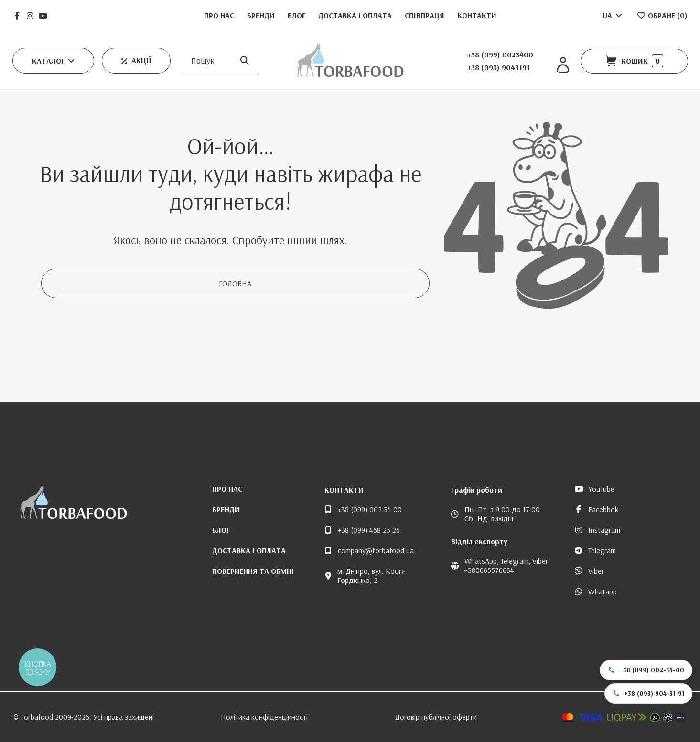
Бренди (262, 15)
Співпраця (425, 15)
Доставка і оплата (356, 15)
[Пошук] (245, 60)
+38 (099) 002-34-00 (646, 670)
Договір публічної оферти (436, 717)
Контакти (477, 15)
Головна (235, 283)
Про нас (220, 15)
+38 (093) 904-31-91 (648, 693)
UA (613, 15)
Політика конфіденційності (264, 717)
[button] (53, 61)
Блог (297, 15)
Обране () (662, 15)
